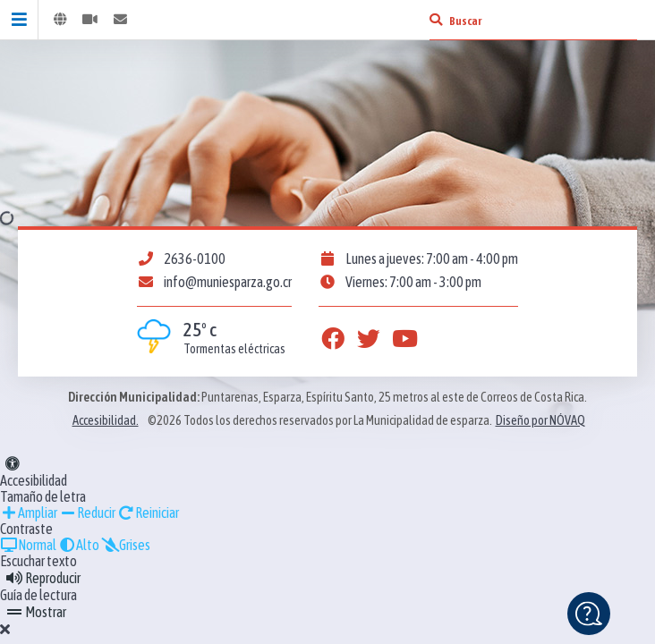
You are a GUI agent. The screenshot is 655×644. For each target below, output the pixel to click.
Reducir (87, 513)
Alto (79, 545)
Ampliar (29, 513)
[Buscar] (436, 20)
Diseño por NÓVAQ (540, 420)
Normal (28, 545)
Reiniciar (148, 513)
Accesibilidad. (106, 420)
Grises (126, 545)
